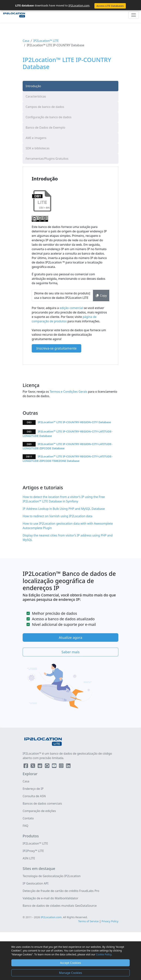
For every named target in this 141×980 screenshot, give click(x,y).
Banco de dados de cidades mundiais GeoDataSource (60, 906)
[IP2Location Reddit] (40, 766)
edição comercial (72, 308)
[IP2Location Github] (47, 766)
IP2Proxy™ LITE (33, 851)
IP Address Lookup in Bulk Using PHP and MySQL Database (64, 509)
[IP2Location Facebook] (26, 766)
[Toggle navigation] (134, 15)
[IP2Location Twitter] (33, 766)
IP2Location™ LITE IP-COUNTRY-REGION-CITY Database (74, 422)
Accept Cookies (70, 963)
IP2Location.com (79, 5)
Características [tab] (36, 96)
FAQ (25, 826)
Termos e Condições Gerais (68, 392)
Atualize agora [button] (70, 637)
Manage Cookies (70, 973)
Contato (28, 818)
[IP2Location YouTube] (55, 766)
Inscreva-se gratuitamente (56, 348)
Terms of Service (88, 921)
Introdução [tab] (33, 86)
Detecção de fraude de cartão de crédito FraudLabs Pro (61, 891)
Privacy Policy (110, 921)
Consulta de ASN (34, 796)
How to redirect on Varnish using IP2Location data (58, 516)
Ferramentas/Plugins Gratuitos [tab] (47, 159)
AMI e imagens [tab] (36, 138)
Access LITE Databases (110, 6)
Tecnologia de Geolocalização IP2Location (52, 876)
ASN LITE (29, 858)
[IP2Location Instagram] (62, 766)
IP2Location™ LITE (46, 41)
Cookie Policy (104, 954)
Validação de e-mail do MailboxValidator (50, 898)
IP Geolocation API (36, 883)
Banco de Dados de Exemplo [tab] (45, 127)
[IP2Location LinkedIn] (68, 766)
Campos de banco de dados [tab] (45, 107)
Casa (26, 41)
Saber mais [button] (70, 652)
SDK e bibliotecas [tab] (38, 148)
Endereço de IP (33, 789)
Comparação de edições (39, 811)
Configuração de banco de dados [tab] (49, 117)
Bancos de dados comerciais (42, 803)
